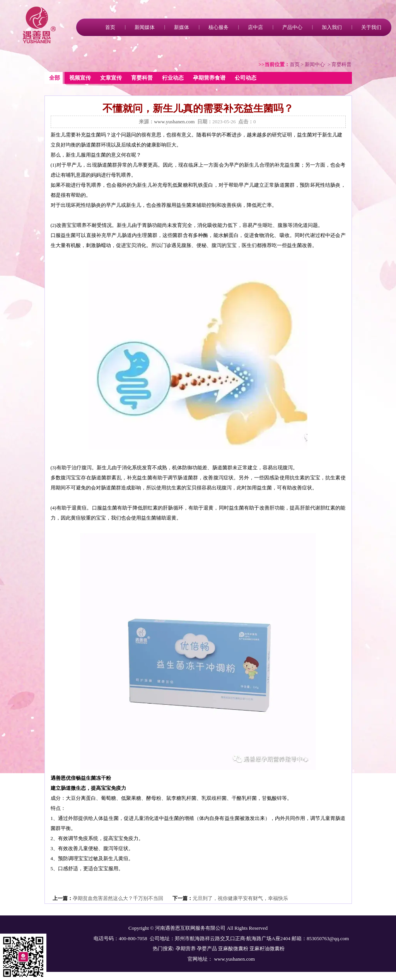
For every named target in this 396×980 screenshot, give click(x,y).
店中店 (255, 27)
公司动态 (246, 78)
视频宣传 (80, 78)
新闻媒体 (145, 27)
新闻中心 (315, 64)
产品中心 (292, 27)
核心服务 (218, 27)
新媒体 (182, 27)
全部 (55, 78)
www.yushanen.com (174, 122)
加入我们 (332, 27)
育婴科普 (142, 78)
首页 (110, 27)
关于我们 (371, 27)
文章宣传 (111, 78)
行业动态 (173, 78)
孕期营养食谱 (209, 78)
